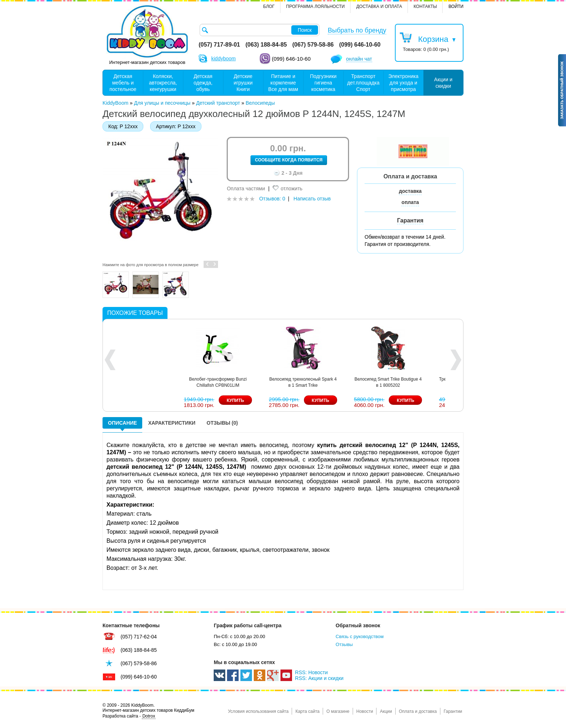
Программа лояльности (315, 6)
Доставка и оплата (379, 6)
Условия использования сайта (258, 711)
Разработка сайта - (129, 716)
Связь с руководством (360, 636)
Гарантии (453, 711)
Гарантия (410, 220)
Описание (122, 423)
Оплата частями (246, 188)
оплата (410, 202)
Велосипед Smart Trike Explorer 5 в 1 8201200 (283, 382)
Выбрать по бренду (357, 30)
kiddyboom (223, 58)
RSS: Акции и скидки (319, 678)
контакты (425, 6)
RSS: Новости (311, 672)
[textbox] (260, 30)
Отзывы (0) (222, 423)
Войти (456, 6)
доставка (410, 191)
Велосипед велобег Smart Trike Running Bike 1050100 (198, 382)
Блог (269, 6)
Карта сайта (307, 711)
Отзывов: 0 (272, 199)
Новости (365, 711)
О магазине (338, 711)
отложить (291, 188)
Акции (386, 711)
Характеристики (172, 423)
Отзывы (344, 644)
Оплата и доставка (418, 711)
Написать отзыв (312, 199)
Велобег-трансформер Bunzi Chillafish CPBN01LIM (437, 382)
